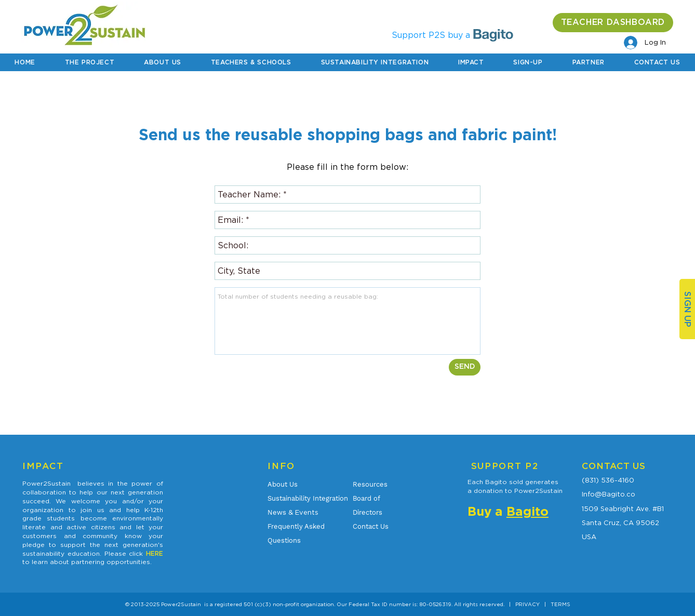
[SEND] (465, 367)
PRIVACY (527, 604)
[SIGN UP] (687, 309)
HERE (155, 554)
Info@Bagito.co (609, 494)
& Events (293, 512)
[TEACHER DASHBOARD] (613, 23)
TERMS (560, 604)
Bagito (527, 512)
